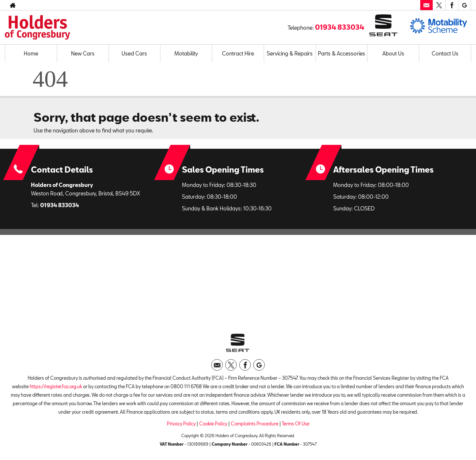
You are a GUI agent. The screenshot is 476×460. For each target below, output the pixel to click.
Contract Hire (238, 53)
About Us (393, 53)
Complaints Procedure (255, 424)
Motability (186, 53)
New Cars (83, 53)
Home (31, 53)
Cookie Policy (213, 424)
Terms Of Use (296, 424)
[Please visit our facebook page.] (452, 5)
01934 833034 (340, 27)
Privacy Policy (181, 424)
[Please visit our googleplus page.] (464, 5)
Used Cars (134, 53)
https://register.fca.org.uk (56, 386)
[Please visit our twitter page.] (439, 5)
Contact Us (445, 53)
